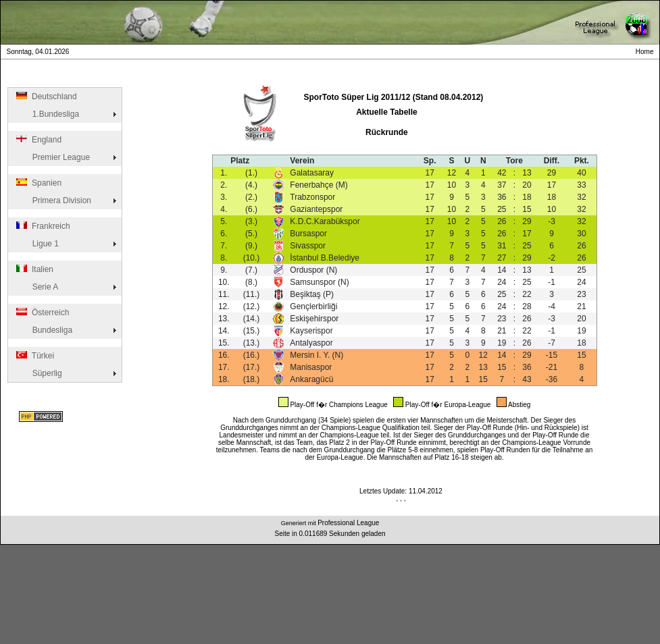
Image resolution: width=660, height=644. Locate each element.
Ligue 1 (36, 244)
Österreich (42, 313)
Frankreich (42, 226)
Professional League (348, 523)
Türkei (34, 356)
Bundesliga (43, 330)
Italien (34, 269)
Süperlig (38, 373)
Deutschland (46, 97)
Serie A (36, 287)
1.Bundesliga (47, 114)
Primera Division (53, 200)
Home (646, 52)
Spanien (38, 183)
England (38, 140)
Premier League (52, 157)
